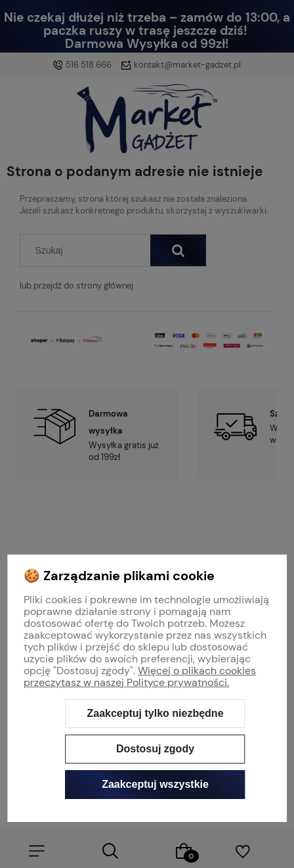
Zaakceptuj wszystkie (155, 784)
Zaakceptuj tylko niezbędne (155, 713)
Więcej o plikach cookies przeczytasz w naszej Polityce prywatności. (140, 676)
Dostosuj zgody (155, 749)
